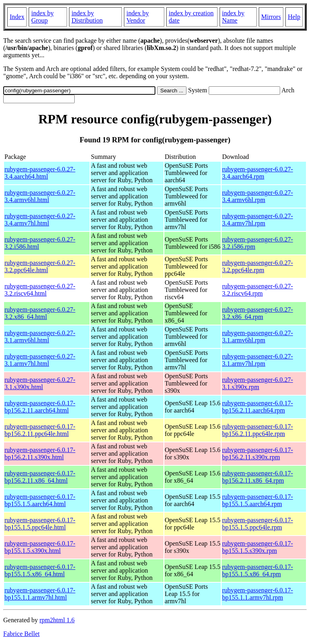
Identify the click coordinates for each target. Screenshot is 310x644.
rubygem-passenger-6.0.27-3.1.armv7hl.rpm (258, 360)
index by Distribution (87, 17)
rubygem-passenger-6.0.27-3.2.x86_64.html (40, 313)
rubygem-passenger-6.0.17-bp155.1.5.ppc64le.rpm (258, 524)
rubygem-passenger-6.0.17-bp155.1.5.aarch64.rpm (258, 500)
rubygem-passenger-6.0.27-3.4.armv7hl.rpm (258, 220)
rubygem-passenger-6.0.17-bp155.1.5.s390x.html (40, 547)
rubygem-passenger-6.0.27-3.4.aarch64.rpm (258, 173)
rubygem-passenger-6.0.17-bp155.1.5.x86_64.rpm (258, 570)
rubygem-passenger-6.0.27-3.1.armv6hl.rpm (258, 337)
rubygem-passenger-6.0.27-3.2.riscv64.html (40, 290)
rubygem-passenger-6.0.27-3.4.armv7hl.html (40, 220)
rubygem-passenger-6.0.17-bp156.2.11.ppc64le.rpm (258, 430)
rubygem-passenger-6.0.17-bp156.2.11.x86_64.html (40, 477)
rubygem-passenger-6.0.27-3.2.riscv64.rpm (258, 290)
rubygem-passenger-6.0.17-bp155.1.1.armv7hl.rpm (258, 594)
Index (17, 17)
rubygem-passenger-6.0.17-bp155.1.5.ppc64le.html (40, 524)
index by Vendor (138, 17)
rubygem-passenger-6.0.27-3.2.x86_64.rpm (258, 313)
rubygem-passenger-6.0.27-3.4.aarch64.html (40, 173)
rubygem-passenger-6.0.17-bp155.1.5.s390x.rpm (258, 547)
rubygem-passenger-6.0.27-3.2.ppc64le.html (40, 266)
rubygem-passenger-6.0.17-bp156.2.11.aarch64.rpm (258, 407)
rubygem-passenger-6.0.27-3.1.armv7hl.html (40, 360)
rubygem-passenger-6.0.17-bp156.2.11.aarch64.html (40, 407)
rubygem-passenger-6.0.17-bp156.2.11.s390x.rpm (258, 453)
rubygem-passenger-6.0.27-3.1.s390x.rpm (258, 383)
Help (294, 17)
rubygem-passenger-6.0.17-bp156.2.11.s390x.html (40, 453)
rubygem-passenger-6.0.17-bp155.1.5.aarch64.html (40, 500)
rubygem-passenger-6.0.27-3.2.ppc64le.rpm (258, 266)
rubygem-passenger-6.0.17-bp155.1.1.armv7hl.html (40, 594)
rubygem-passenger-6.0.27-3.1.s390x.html (40, 383)
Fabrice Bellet (21, 634)
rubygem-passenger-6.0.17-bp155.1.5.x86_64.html (40, 570)
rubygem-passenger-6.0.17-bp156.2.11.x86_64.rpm (258, 477)
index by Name (233, 17)
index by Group (42, 17)
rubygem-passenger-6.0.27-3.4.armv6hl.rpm (258, 196)
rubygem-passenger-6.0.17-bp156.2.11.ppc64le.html (40, 430)
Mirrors (271, 17)
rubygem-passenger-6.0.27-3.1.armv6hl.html (40, 337)
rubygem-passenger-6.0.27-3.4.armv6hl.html (40, 196)
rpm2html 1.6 (57, 620)
